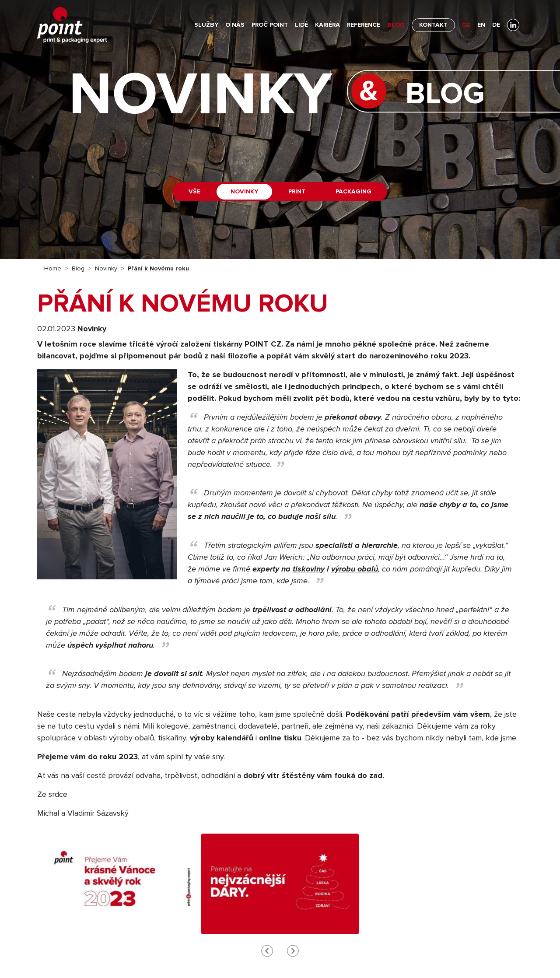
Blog (396, 25)
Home (53, 269)
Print (297, 192)
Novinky (244, 192)
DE (496, 25)
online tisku (280, 738)
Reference (364, 25)
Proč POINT (270, 25)
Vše (194, 192)
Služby (206, 25)
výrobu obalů (355, 569)
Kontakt (433, 25)
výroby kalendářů (222, 738)
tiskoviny (309, 569)
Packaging (353, 192)
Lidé (301, 25)
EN (481, 25)
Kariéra (327, 25)
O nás (235, 25)
